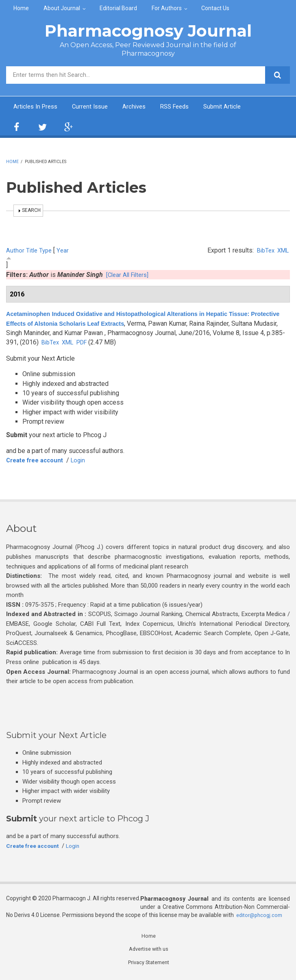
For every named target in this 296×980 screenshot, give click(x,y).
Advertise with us (149, 951)
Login (85, 461)
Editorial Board (118, 8)
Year (65, 251)
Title (32, 251)
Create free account (38, 461)
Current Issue (95, 107)
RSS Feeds (184, 107)
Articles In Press (37, 107)
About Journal (62, 8)
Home (21, 8)
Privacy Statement (148, 965)
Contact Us (215, 8)
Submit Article (235, 107)
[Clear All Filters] (129, 275)
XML (282, 251)
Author (15, 251)
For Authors (167, 8)
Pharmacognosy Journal (148, 31)
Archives (141, 107)
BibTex (263, 251)
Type (47, 251)
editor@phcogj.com (261, 916)
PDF (129, 343)
